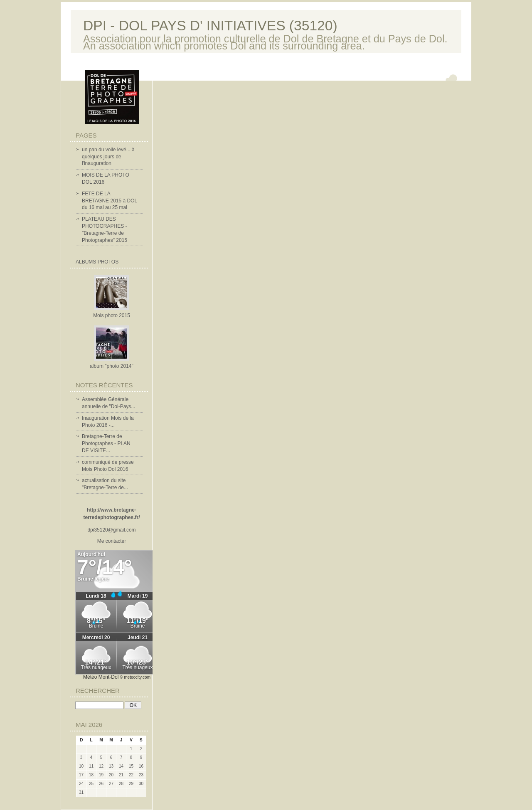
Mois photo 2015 (112, 315)
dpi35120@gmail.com (111, 530)
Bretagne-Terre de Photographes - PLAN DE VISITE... (106, 443)
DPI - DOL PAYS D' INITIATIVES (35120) (210, 26)
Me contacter (112, 541)
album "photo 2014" (112, 366)
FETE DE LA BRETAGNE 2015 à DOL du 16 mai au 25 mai (110, 201)
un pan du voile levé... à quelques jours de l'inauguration (108, 157)
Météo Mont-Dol (101, 677)
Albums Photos (97, 262)
